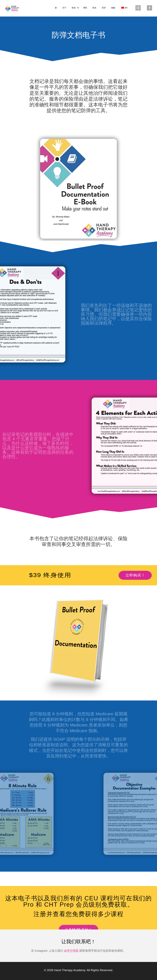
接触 (113, 8)
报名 (94, 8)
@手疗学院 (71, 951)
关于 (64, 8)
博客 (85, 8)
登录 (104, 8)
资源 (74, 8)
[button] (78, 8)
